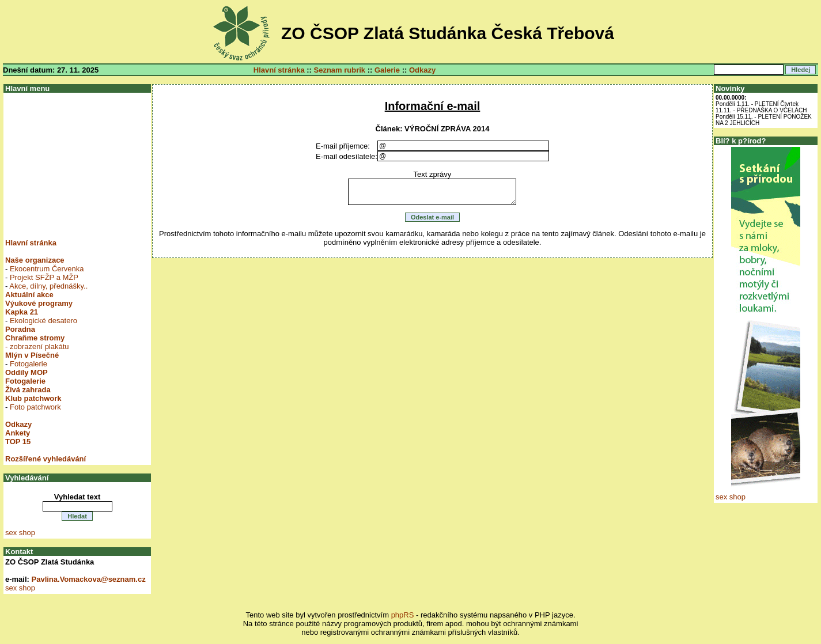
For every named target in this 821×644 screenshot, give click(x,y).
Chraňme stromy (35, 338)
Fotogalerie (29, 364)
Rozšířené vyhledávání (46, 459)
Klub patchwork (33, 398)
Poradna (20, 329)
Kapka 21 (22, 312)
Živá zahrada (28, 390)
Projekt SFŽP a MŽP (44, 277)
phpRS (403, 615)
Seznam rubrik (340, 70)
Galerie (387, 70)
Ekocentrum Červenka (47, 269)
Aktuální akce (29, 295)
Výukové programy (39, 303)
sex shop (20, 533)
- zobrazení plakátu (37, 346)
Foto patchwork (35, 407)
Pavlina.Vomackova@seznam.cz (89, 579)
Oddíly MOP (27, 372)
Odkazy (422, 70)
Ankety (18, 433)
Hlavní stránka (279, 70)
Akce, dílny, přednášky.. (48, 286)
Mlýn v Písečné (32, 355)
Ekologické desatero (43, 321)
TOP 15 (18, 442)
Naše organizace (35, 260)
